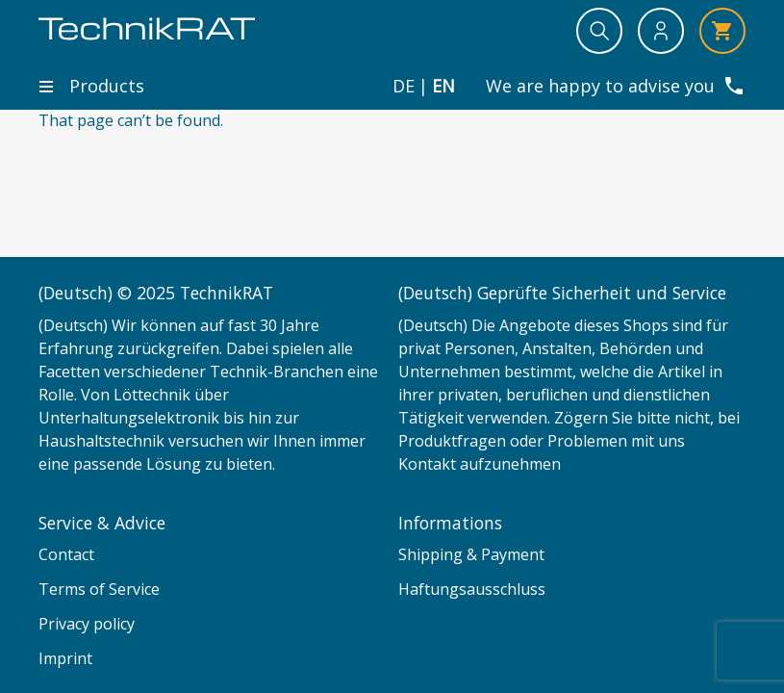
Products (91, 86)
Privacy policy (87, 624)
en (443, 86)
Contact (66, 554)
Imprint (65, 658)
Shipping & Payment (471, 554)
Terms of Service (99, 589)
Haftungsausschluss (472, 589)
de (404, 86)
